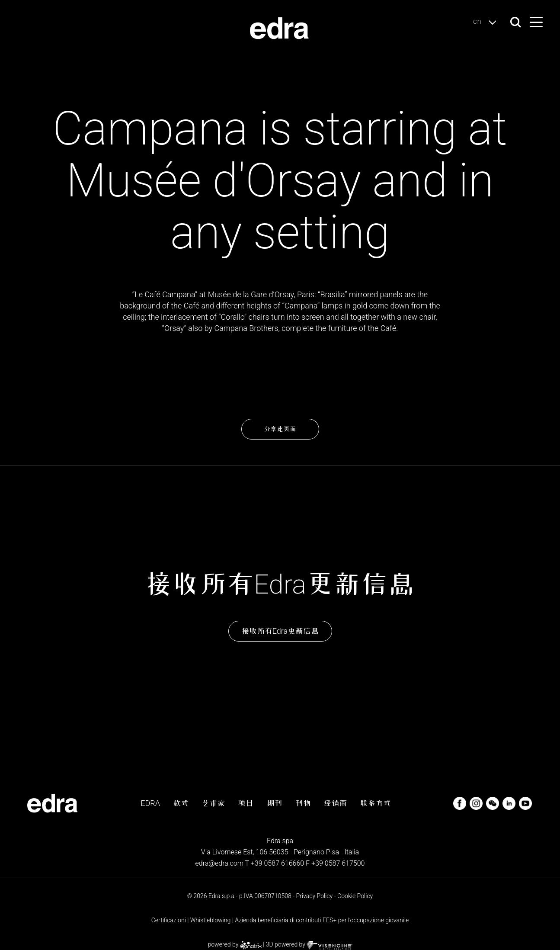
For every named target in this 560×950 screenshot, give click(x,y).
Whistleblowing (211, 920)
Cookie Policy (355, 896)
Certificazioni (169, 920)
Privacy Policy (315, 896)
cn (487, 22)
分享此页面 (280, 429)
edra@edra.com (219, 863)
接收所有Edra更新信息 (280, 631)
